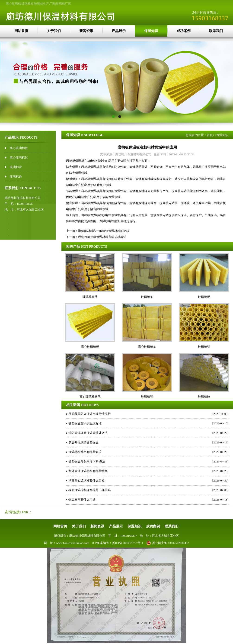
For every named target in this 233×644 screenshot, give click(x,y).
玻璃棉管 (16, 167)
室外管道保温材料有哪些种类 (88, 471)
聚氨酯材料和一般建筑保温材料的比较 (104, 231)
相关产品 (73, 247)
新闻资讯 (86, 31)
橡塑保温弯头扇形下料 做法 (87, 461)
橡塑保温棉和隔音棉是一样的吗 (89, 490)
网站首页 (21, 31)
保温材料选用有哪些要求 (85, 452)
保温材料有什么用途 (82, 499)
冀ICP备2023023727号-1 (128, 543)
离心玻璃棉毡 (19, 158)
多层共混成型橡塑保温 (83, 442)
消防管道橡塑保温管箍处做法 (88, 433)
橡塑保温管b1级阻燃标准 (85, 423)
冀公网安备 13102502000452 (168, 543)
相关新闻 (73, 405)
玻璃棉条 (16, 177)
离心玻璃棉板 (19, 148)
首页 (210, 135)
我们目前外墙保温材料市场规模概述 (102, 237)
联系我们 (216, 31)
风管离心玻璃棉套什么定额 (86, 480)
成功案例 (184, 31)
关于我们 (54, 31)
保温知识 (151, 31)
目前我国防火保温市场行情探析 (89, 414)
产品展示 (119, 31)
